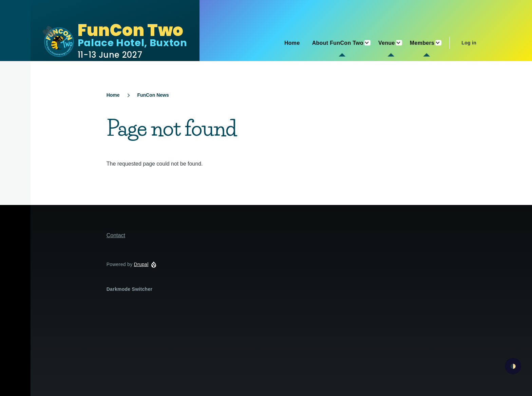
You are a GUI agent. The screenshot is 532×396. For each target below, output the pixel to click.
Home (113, 95)
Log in (469, 43)
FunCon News (153, 95)
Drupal (141, 264)
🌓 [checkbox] (513, 366)
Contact (116, 235)
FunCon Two (131, 30)
